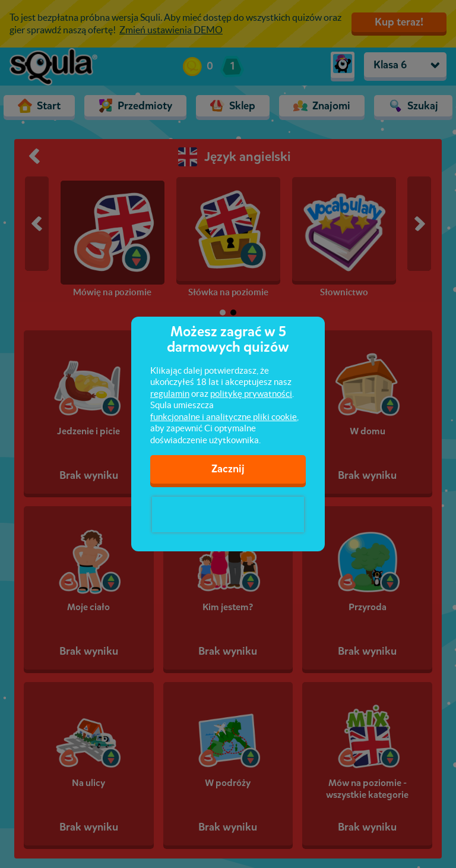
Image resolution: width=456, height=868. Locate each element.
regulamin (170, 394)
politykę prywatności (251, 394)
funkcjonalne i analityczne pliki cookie (224, 417)
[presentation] (228, 515)
